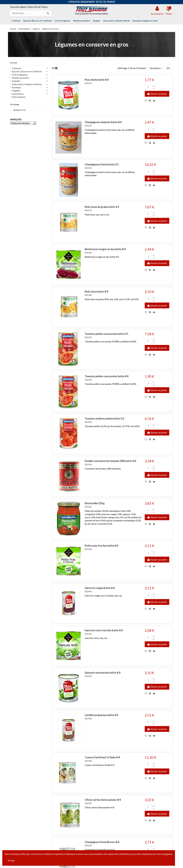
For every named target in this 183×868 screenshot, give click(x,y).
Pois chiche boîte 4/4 (97, 80)
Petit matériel (19, 97)
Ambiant (19, 110)
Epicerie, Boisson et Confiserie (27, 71)
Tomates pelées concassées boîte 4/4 (106, 376)
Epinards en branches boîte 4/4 (102, 673)
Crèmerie (16, 68)
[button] (145, 21)
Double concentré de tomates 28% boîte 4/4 (110, 461)
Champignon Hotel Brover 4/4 (102, 842)
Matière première (20, 78)
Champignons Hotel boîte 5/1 (102, 164)
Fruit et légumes (20, 75)
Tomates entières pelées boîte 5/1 (104, 419)
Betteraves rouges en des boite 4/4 (105, 249)
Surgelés (16, 81)
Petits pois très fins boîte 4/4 (101, 546)
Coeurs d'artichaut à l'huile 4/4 (102, 757)
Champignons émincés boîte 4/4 (103, 122)
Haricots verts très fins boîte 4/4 (104, 630)
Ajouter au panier (157, 94)
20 (169, 68)
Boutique (16, 87)
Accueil (14, 63)
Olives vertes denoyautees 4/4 (103, 800)
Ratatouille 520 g (95, 503)
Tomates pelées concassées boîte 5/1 (106, 334)
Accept (11, 860)
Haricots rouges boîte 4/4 (100, 588)
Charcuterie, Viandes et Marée (27, 84)
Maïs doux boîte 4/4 (96, 292)
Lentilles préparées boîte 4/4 (101, 715)
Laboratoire (18, 94)
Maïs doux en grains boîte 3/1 (102, 207)
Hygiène (16, 90)
